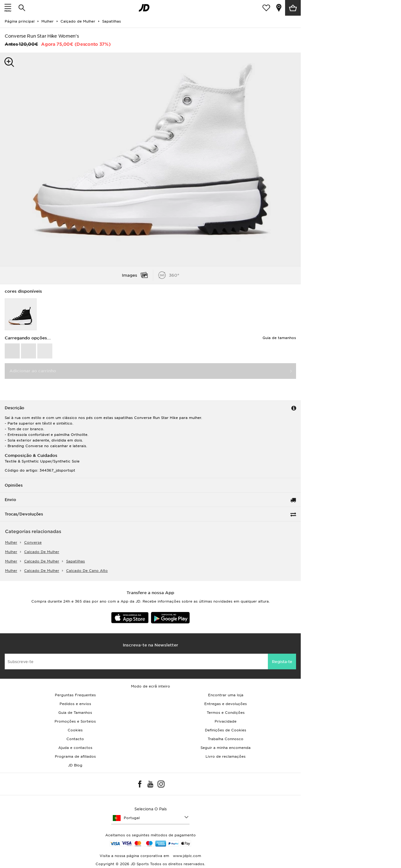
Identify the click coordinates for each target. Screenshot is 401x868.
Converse (33, 542)
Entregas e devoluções (226, 704)
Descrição (14, 408)
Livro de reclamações (226, 756)
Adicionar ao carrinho (33, 371)
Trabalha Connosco (226, 739)
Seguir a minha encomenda (226, 748)
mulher (11, 542)
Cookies (75, 730)
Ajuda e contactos (75, 748)
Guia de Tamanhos (75, 713)
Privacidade (226, 721)
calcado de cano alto (87, 571)
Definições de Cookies (226, 730)
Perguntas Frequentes (75, 695)
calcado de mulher (42, 552)
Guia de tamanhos (279, 338)
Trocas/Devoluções (24, 514)
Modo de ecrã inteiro (151, 686)
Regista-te (282, 662)
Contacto (75, 739)
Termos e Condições (226, 713)
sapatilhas (76, 561)
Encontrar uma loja (226, 695)
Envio (10, 500)
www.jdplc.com (186, 856)
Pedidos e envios (75, 704)
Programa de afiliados (75, 756)
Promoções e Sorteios (75, 721)
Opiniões (14, 485)
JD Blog (75, 765)
